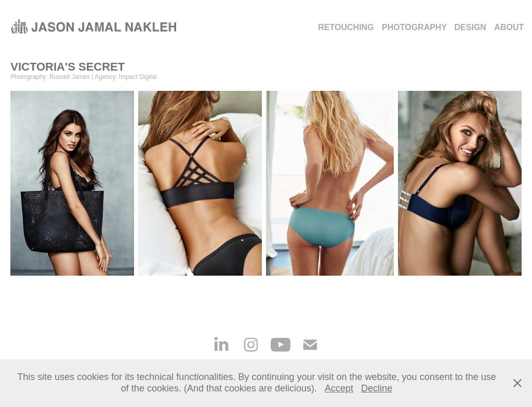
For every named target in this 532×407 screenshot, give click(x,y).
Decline (377, 388)
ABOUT (509, 27)
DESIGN (470, 27)
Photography (414, 27)
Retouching (346, 27)
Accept (339, 388)
